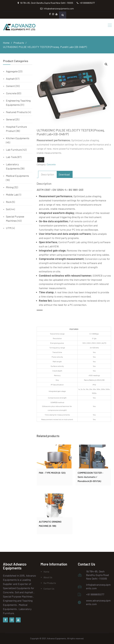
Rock (9, 202)
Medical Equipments (17, 176)
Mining (10, 187)
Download (64, 174)
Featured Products (17, 112)
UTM (9, 228)
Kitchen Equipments (18, 138)
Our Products (50, 583)
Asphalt (10, 79)
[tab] (47, 174)
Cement (10, 86)
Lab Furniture (14, 150)
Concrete (51, 164)
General (10, 119)
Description (47, 174)
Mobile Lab (12, 195)
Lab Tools (11, 157)
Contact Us (49, 589)
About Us (48, 577)
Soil (8, 209)
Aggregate (12, 71)
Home (46, 572)
